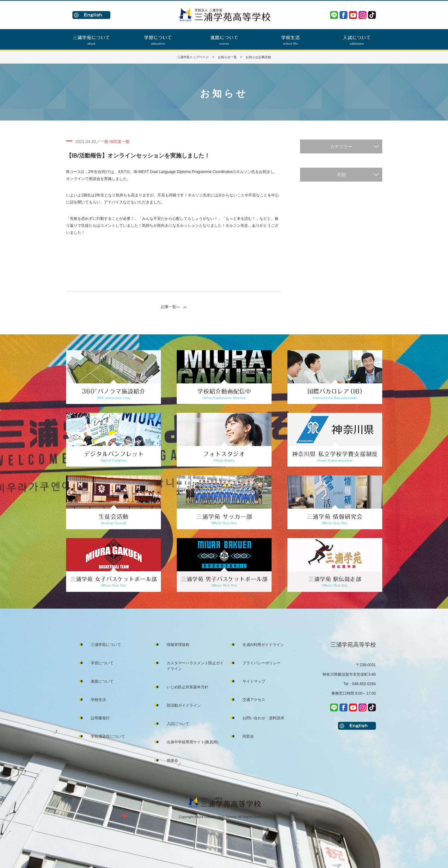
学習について (102, 663)
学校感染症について (108, 736)
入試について (178, 724)
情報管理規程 (178, 645)
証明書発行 (100, 718)
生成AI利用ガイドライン (263, 645)
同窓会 (248, 736)
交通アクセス (254, 700)
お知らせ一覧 (227, 57)
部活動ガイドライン (184, 705)
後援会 (172, 760)
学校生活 (98, 700)
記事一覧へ (170, 307)
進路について (102, 681)
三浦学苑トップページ (193, 57)
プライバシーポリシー (261, 663)
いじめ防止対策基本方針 (187, 687)
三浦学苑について (106, 645)
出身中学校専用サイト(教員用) (193, 742)
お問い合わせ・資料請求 (263, 718)
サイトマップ (254, 681)
